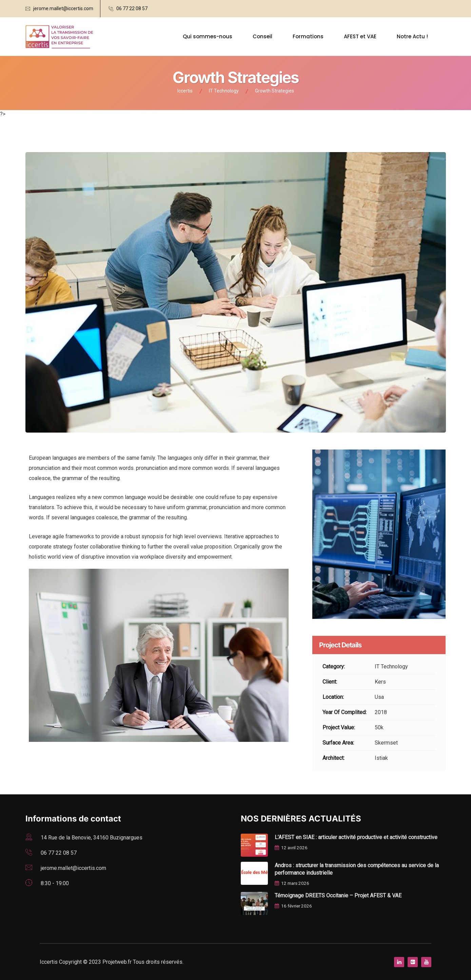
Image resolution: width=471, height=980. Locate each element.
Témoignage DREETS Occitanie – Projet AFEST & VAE (338, 895)
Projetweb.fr (118, 962)
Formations (308, 36)
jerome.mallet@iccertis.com (63, 8)
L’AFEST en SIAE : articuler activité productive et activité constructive (356, 837)
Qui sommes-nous (208, 36)
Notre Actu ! (412, 36)
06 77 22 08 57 (132, 8)
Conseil (262, 36)
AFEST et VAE (360, 36)
